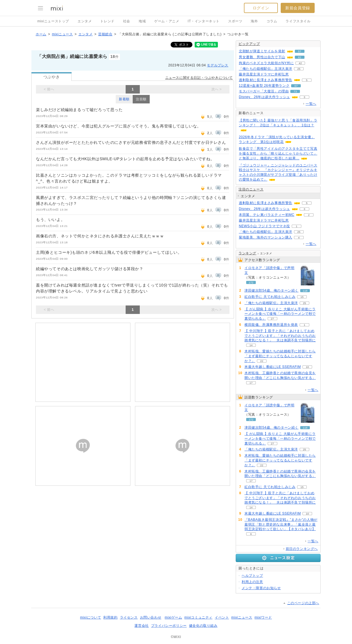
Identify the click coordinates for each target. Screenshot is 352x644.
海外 (254, 21)
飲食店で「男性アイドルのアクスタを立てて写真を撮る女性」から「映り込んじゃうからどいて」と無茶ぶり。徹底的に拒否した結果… (278, 153)
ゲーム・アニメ (167, 21)
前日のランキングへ (302, 549)
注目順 (141, 99)
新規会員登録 (298, 8)
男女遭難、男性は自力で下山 (262, 57)
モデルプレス (218, 65)
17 (251, 383)
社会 (127, 21)
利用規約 (110, 617)
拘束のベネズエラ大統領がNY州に (266, 63)
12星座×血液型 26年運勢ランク (264, 86)
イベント (222, 617)
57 (300, 51)
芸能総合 (105, 34)
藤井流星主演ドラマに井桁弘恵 (264, 74)
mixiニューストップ (53, 21)
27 (272, 319)
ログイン (261, 8)
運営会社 (141, 626)
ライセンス (129, 617)
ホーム (41, 34)
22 (262, 361)
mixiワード (263, 617)
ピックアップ (249, 44)
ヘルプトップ (252, 576)
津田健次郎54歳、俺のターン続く (271, 290)
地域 (142, 21)
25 (299, 69)
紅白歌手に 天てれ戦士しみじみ (270, 297)
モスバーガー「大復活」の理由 (264, 91)
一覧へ (311, 104)
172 (251, 282)
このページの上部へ (303, 603)
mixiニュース (62, 34)
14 (251, 345)
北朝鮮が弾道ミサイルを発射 (262, 51)
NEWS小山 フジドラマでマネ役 (264, 226)
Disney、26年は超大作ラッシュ (264, 97)
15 (302, 297)
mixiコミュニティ (198, 617)
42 (300, 63)
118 (305, 291)
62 (300, 57)
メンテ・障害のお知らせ (261, 588)
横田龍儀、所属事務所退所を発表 (271, 325)
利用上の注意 (252, 582)
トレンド (107, 21)
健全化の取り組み (203, 626)
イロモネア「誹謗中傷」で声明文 (269, 270)
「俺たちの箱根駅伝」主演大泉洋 (266, 69)
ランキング (247, 253)
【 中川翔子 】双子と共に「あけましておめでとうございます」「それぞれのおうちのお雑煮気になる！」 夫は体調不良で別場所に (280, 336)
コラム (272, 21)
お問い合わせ (151, 617)
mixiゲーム (173, 617)
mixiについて (91, 617)
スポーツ (235, 21)
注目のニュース (251, 189)
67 (296, 86)
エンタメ (85, 21)
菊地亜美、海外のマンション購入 (266, 237)
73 (295, 91)
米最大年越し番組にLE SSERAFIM (273, 367)
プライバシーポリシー (169, 626)
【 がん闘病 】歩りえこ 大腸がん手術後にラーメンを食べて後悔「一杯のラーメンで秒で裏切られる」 (280, 314)
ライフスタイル (298, 21)
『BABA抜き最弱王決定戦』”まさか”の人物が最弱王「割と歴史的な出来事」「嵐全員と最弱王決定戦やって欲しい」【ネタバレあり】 (281, 524)
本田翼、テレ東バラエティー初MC (267, 215)
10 (307, 367)
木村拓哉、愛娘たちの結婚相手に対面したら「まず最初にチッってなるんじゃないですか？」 (280, 356)
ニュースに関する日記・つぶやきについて (199, 78)
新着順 (124, 99)
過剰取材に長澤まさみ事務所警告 (266, 80)
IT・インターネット (204, 21)
